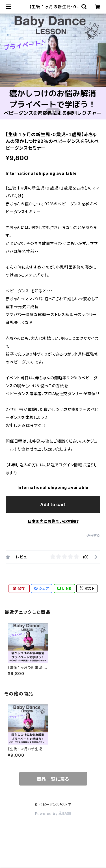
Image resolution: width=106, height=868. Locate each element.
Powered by (53, 814)
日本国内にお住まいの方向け (53, 521)
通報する (93, 535)
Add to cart (53, 504)
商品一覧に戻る (53, 779)
